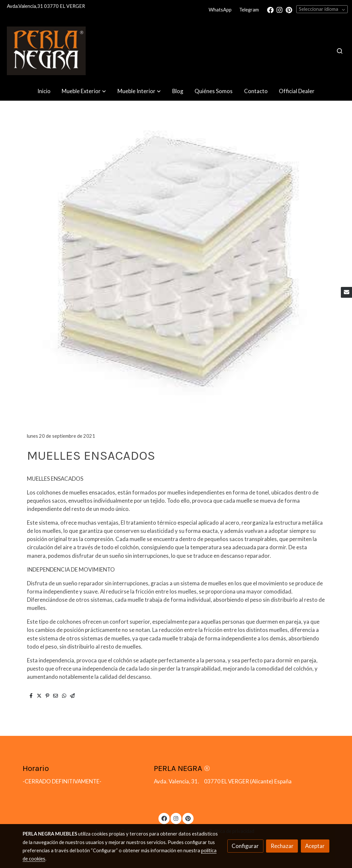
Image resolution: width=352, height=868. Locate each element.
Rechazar (282, 846)
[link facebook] (270, 10)
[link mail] (346, 293)
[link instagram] (280, 10)
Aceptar (315, 846)
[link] (46, 51)
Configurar (245, 846)
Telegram (249, 10)
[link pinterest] (289, 10)
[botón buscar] (340, 51)
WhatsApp (220, 10)
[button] (84, 91)
